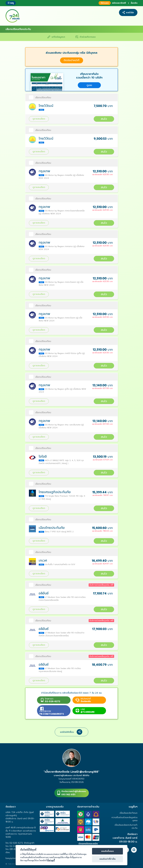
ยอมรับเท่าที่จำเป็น (107, 859)
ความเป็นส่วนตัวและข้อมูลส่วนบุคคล (124, 819)
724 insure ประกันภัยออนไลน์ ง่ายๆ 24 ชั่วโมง (13, 16)
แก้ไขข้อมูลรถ (56, 37)
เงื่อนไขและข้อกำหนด (129, 813)
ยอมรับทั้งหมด (108, 851)
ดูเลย (89, 85)
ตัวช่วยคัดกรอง (85, 37)
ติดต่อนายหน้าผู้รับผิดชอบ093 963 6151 (74, 793)
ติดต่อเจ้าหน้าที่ (71, 60)
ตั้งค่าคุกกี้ (51, 860)
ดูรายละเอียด (39, 119)
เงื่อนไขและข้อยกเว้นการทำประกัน (126, 826)
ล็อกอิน (134, 3)
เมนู (11, 3)
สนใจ (104, 119)
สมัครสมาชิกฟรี (112, 3)
